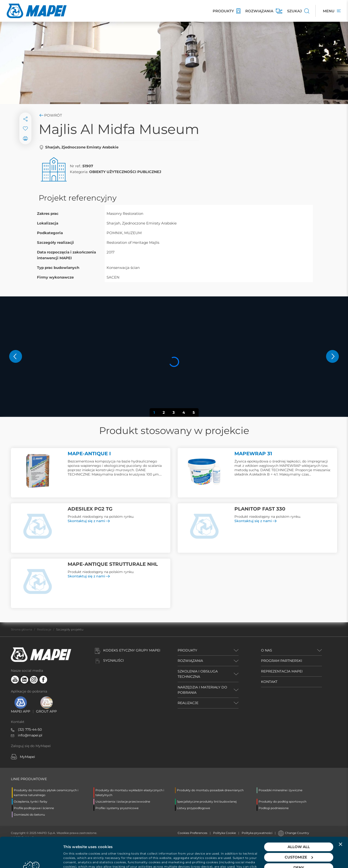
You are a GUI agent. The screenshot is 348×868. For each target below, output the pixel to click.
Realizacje (44, 629)
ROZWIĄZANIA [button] (190, 661)
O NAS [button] (267, 650)
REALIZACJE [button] (188, 703)
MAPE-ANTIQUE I (89, 454)
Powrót (50, 115)
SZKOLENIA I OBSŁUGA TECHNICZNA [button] (198, 674)
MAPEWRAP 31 (253, 454)
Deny (299, 839)
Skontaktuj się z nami (89, 521)
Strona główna (22, 629)
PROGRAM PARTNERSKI (282, 661)
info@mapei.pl (30, 735)
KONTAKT (269, 682)
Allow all (299, 818)
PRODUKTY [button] (187, 650)
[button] (16, 356)
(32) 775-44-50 (30, 729)
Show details (75, 858)
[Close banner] (341, 816)
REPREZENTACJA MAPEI (282, 671)
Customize (299, 829)
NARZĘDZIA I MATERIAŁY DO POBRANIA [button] (202, 690)
